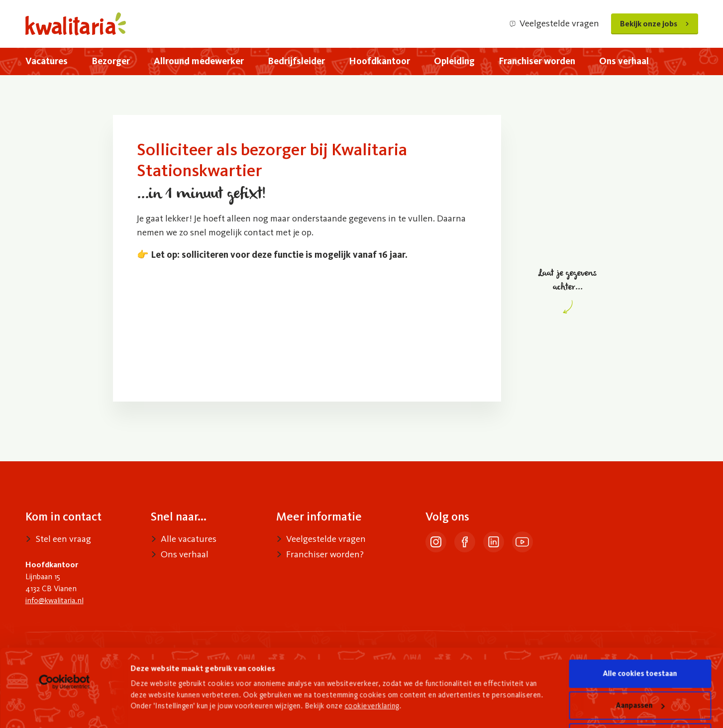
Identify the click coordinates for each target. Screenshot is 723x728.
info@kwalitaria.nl (54, 600)
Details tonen (154, 692)
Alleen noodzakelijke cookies (640, 696)
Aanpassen (640, 664)
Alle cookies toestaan (640, 632)
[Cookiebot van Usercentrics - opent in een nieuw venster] (64, 641)
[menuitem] (47, 61)
